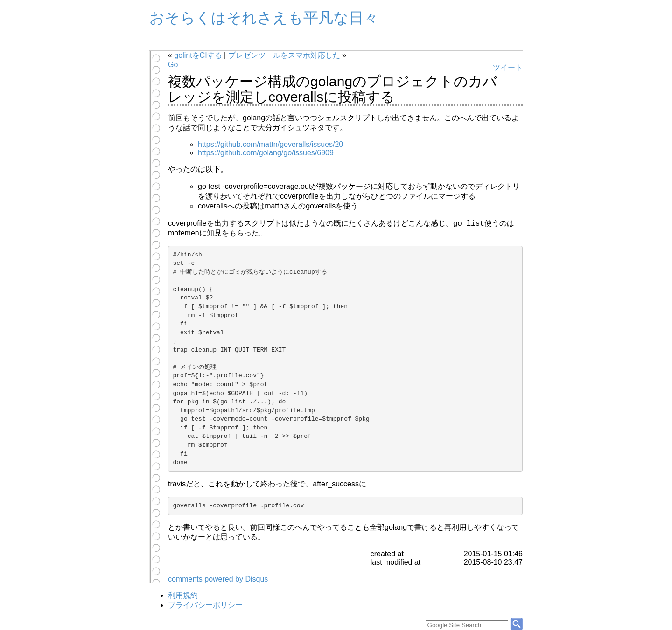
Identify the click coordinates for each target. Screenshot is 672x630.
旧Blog (255, 43)
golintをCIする (198, 55)
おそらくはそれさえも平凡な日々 (264, 18)
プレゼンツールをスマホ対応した (284, 55)
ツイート (508, 67)
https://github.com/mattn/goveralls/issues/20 (270, 144)
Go (173, 65)
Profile (220, 43)
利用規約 (183, 595)
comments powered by (218, 579)
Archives (185, 43)
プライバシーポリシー (205, 605)
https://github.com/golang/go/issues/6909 (266, 153)
